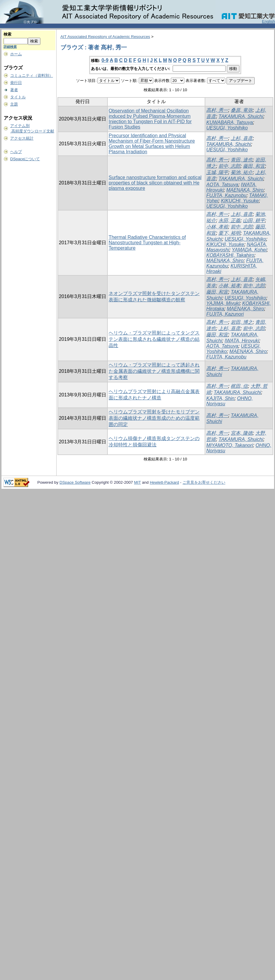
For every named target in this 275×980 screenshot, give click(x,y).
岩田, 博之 (242, 322)
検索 (7, 34)
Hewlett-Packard (164, 482)
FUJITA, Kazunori (225, 314)
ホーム (16, 54)
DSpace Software (75, 482)
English (268, 21)
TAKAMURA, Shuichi (241, 116)
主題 (14, 104)
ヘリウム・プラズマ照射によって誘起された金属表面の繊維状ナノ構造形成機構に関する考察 (154, 371)
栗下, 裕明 (229, 233)
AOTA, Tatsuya (222, 185)
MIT (137, 482)
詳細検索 (10, 47)
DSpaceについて (25, 159)
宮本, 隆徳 (242, 433)
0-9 (105, 60)
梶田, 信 (239, 386)
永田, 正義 (229, 220)
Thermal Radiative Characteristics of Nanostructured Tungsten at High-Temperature (147, 243)
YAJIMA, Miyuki (223, 303)
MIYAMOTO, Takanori (230, 445)
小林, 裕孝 (229, 286)
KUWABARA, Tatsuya (230, 122)
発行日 (16, 83)
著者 (14, 90)
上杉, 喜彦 (242, 138)
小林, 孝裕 (217, 227)
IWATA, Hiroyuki (242, 341)
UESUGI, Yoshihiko (227, 128)
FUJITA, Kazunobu (226, 195)
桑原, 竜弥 (242, 110)
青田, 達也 (242, 160)
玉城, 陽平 (217, 172)
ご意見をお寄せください (204, 482)
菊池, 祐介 (242, 172)
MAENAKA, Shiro (245, 190)
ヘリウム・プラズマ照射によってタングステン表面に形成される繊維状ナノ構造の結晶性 (154, 339)
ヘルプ (16, 152)
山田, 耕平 (254, 220)
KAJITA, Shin (220, 398)
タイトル (18, 97)
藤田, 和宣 (217, 292)
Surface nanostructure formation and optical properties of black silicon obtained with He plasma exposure (155, 183)
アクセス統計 (22, 138)
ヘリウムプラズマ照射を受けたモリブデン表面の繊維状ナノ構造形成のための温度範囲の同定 (154, 418)
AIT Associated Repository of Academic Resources (105, 37)
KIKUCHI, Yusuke (240, 201)
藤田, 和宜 (254, 166)
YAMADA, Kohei (249, 250)
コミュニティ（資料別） (32, 75)
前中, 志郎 (229, 166)
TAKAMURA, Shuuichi (237, 392)
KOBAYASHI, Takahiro (230, 255)
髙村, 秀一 (217, 110)
